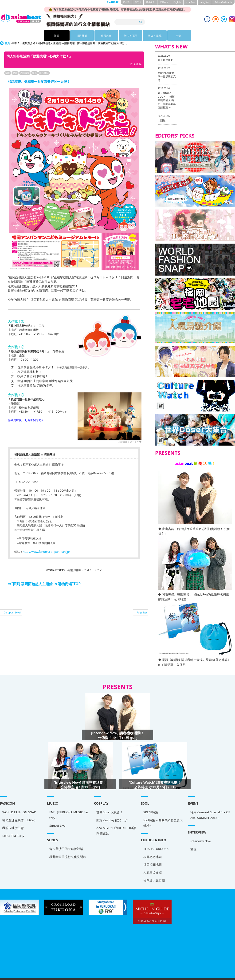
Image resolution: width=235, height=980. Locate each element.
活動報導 (25, 73)
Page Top (142, 612)
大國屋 (162, 120)
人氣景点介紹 (15, 869)
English (177, 2)
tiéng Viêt (205, 2)
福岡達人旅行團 (17, 877)
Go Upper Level (12, 612)
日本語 (126, 2)
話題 (57, 36)
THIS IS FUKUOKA (18, 845)
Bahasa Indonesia (223, 2)
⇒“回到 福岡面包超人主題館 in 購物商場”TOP (44, 584)
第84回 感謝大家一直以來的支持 (167, 76)
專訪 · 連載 (154, 36)
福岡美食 (105, 36)
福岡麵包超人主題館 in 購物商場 (56, 43)
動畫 (15, 73)
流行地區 (44, 73)
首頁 (7, 43)
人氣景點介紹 (27, 43)
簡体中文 (150, 2)
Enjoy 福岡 (130, 36)
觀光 (34, 73)
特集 (178, 36)
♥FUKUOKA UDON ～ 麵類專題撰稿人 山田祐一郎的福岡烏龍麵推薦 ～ (167, 100)
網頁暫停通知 (165, 60)
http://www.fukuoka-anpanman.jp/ (46, 552)
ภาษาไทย (190, 2)
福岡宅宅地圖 (15, 853)
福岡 (8, 73)
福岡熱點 (81, 36)
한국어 (138, 2)
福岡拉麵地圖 (15, 861)
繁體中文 (164, 2)
